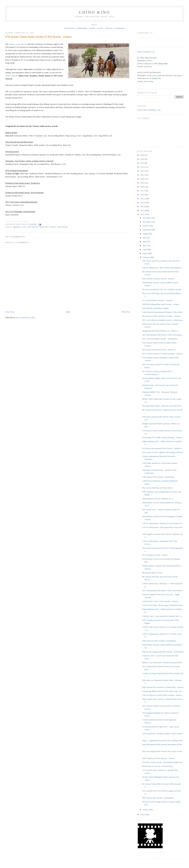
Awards (92, 28)
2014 (142, 202)
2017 (142, 191)
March (146, 253)
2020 (142, 179)
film (24, 227)
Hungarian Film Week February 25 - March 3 (160, 331)
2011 (142, 214)
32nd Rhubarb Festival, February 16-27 (158, 499)
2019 (142, 183)
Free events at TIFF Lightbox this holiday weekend (163, 452)
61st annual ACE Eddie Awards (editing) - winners (162, 437)
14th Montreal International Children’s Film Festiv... (163, 312)
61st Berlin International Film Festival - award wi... (163, 448)
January (146, 810)
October (146, 226)
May (145, 245)
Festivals (109, 28)
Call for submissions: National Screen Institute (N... (163, 523)
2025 (142, 159)
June (145, 242)
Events (100, 28)
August (146, 234)
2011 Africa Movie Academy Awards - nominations (163, 320)
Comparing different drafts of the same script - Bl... (163, 691)
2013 (142, 206)
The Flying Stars (161, 64)
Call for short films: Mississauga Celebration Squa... (163, 605)
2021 (142, 175)
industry (44, 227)
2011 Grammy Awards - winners (155, 555)
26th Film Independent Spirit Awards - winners (161, 304)
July (145, 238)
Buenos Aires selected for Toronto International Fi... (163, 662)
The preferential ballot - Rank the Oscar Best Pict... (163, 406)
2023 (142, 167)
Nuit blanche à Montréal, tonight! (155, 308)
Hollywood (33, 227)
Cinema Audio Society (18, 44)
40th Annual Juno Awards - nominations (158, 798)
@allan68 (148, 66)
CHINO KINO (95, 12)
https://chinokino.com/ (146, 52)
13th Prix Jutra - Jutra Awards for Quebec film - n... (163, 616)
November (147, 222)
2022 (142, 171)
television (62, 227)
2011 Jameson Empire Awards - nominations (160, 339)
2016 (142, 195)
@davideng (148, 81)
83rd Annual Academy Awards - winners (158, 279)
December (147, 218)
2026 (142, 155)
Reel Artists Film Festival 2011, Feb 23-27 (159, 350)
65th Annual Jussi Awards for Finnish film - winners (163, 687)
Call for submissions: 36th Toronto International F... (163, 268)
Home (68, 312)
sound (53, 227)
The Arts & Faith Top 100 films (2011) (158, 488)
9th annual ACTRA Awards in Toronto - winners (161, 316)
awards (17, 227)
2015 (142, 199)
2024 (142, 163)
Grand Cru (156, 78)
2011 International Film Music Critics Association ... (163, 335)
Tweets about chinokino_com (149, 110)
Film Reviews (70, 28)
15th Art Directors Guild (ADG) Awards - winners (162, 695)
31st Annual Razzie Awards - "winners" (158, 300)
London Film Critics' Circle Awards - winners (160, 601)
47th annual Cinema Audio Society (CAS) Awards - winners (39, 37)
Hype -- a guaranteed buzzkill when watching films (163, 741)
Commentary (120, 28)
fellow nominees (12, 76)
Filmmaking (82, 28)
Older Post (126, 312)
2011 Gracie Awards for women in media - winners (162, 354)
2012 (142, 210)
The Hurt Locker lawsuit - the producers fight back (162, 762)
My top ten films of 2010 (152, 573)
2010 (142, 814)
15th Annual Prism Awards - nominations (158, 477)
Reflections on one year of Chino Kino (157, 766)
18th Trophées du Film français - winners (158, 758)
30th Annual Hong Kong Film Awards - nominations (163, 652)
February (146, 257)
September (147, 230)
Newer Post (10, 312)
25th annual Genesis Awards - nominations (159, 641)
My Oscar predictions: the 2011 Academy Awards (162, 289)
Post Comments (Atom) (26, 317)
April (145, 249)
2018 (142, 187)
